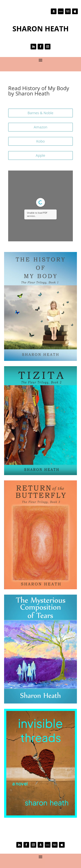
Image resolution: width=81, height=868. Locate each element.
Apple (40, 155)
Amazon (40, 127)
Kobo (40, 141)
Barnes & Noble (40, 113)
